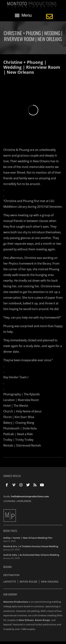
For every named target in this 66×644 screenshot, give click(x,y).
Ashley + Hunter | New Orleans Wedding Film (28, 538)
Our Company (10, 594)
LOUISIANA (9, 501)
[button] (23, 15)
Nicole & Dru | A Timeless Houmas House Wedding (31, 546)
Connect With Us (12, 476)
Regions (8, 567)
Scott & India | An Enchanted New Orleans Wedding (31, 555)
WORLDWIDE (24, 501)
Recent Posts (10, 531)
